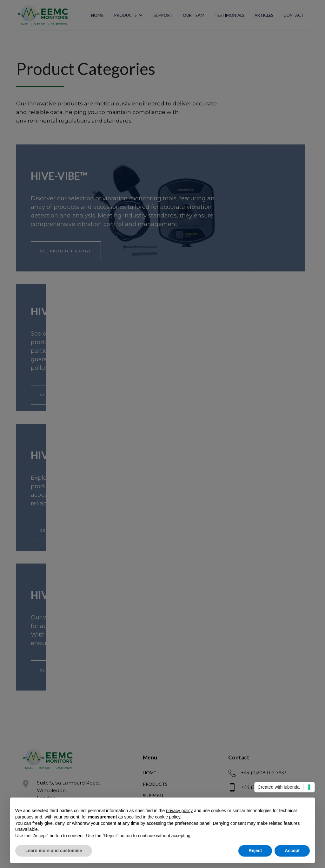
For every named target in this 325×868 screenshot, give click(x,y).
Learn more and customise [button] (54, 851)
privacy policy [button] (179, 811)
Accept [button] (292, 851)
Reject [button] (255, 851)
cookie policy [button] (167, 817)
